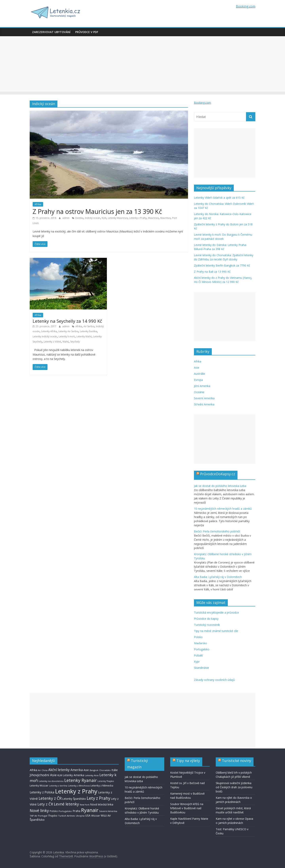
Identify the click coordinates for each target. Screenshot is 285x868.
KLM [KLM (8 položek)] (60, 775)
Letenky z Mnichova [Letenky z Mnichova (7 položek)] (79, 786)
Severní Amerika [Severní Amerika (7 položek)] (108, 811)
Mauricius (153, 218)
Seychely (75, 342)
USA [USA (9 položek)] (88, 815)
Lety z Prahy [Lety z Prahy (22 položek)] (98, 798)
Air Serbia (89, 326)
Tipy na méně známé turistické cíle (216, 631)
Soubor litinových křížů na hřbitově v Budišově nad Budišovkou (187, 808)
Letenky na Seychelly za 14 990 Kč (67, 321)
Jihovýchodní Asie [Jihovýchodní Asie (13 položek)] (43, 775)
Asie (197, 368)
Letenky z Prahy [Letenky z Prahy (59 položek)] (76, 791)
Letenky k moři (67, 336)
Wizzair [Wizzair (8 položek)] (96, 816)
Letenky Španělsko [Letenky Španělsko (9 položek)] (74, 799)
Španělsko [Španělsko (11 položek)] (37, 820)
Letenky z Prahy (138, 218)
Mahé (66, 342)
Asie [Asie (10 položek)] (86, 770)
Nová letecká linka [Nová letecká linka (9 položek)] (102, 804)
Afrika (38, 204)
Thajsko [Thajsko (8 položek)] (53, 816)
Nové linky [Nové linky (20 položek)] (39, 811)
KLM (104, 218)
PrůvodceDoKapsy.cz (218, 474)
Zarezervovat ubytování (51, 32)
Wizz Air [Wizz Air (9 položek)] (106, 815)
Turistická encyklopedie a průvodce (216, 612)
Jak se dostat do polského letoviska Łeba (220, 486)
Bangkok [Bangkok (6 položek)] (94, 770)
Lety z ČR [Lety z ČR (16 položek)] (45, 804)
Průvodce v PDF (87, 32)
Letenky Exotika (88, 331)
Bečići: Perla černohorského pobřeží (217, 531)
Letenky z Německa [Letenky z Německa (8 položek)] (102, 785)
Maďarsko (200, 643)
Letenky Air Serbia (68, 331)
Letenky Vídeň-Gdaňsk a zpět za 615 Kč (219, 198)
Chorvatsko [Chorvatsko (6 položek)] (105, 770)
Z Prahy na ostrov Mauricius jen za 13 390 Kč (97, 211)
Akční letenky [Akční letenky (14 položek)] (59, 770)
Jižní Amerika (202, 386)
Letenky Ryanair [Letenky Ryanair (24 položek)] (81, 780)
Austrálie (199, 374)
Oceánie (199, 392)
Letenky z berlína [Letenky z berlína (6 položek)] (58, 786)
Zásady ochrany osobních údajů (214, 680)
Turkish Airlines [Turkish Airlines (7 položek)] (67, 816)
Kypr (197, 662)
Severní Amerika (204, 398)
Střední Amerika (204, 404)
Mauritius (165, 218)
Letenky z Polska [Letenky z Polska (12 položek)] (42, 792)
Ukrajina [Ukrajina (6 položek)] (80, 816)
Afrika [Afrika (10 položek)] (33, 770)
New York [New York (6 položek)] (85, 805)
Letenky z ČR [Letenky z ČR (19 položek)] (50, 798)
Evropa (198, 380)
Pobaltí (198, 655)
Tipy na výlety (188, 761)
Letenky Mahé (84, 336)
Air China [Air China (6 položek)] (43, 770)
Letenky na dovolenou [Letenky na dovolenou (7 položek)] (51, 781)
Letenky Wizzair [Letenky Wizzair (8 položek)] (39, 785)
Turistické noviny (237, 761)
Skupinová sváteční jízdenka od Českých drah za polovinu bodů (234, 787)
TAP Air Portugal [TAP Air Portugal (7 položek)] (38, 816)
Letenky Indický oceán (45, 336)
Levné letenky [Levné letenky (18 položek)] (66, 804)
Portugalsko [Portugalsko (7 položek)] (65, 811)
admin (66, 218)
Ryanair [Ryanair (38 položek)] (90, 810)
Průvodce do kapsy (206, 619)
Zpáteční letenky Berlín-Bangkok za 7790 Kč (222, 265)
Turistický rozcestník (207, 625)
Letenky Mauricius (118, 218)
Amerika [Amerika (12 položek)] (77, 770)
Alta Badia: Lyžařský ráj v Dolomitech (218, 577)
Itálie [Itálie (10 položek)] (115, 770)
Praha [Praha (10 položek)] (76, 811)
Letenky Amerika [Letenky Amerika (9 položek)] (74, 775)
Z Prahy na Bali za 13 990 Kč (212, 272)
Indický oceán (93, 218)
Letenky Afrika (49, 331)
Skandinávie (201, 668)
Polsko (198, 637)
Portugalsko (202, 649)
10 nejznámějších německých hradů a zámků (223, 509)
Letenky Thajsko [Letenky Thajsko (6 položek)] (106, 781)
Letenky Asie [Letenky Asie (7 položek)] (92, 775)
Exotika (79, 218)
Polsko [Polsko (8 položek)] (54, 811)
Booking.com (246, 6)
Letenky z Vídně (52, 342)
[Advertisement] (142, 64)
